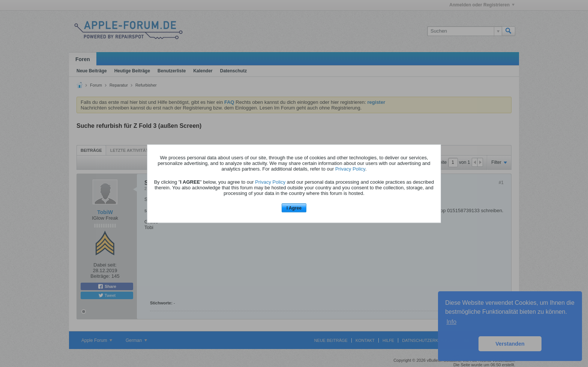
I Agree (294, 208)
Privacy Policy (350, 169)
